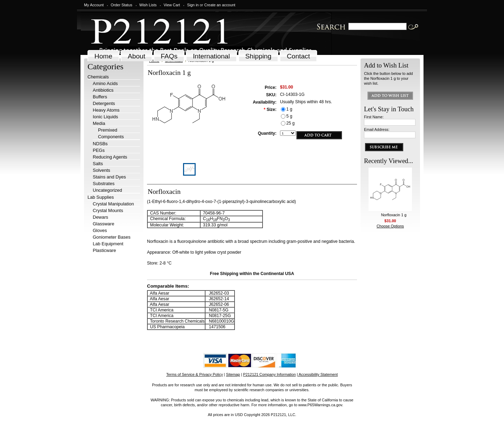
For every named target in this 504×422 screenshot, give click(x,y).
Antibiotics (103, 90)
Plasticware (104, 250)
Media (99, 123)
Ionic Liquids (105, 117)
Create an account (220, 5)
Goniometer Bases (112, 237)
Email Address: (377, 129)
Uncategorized (107, 190)
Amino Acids (105, 83)
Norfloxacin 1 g (394, 215)
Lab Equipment (108, 244)
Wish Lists (148, 5)
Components (111, 137)
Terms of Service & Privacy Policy (195, 374)
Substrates (104, 184)
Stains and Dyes (109, 177)
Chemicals (98, 77)
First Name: (374, 117)
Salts (98, 164)
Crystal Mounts (108, 210)
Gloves (100, 230)
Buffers (100, 97)
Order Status (121, 5)
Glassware (103, 224)
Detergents (104, 103)
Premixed (108, 130)
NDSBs (100, 144)
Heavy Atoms (106, 110)
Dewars (100, 217)
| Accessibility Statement (317, 374)
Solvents (101, 170)
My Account (94, 5)
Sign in (193, 5)
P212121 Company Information (270, 374)
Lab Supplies (101, 197)
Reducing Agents (110, 157)
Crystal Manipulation (113, 204)
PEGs (99, 150)
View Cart (172, 5)
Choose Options (390, 226)
